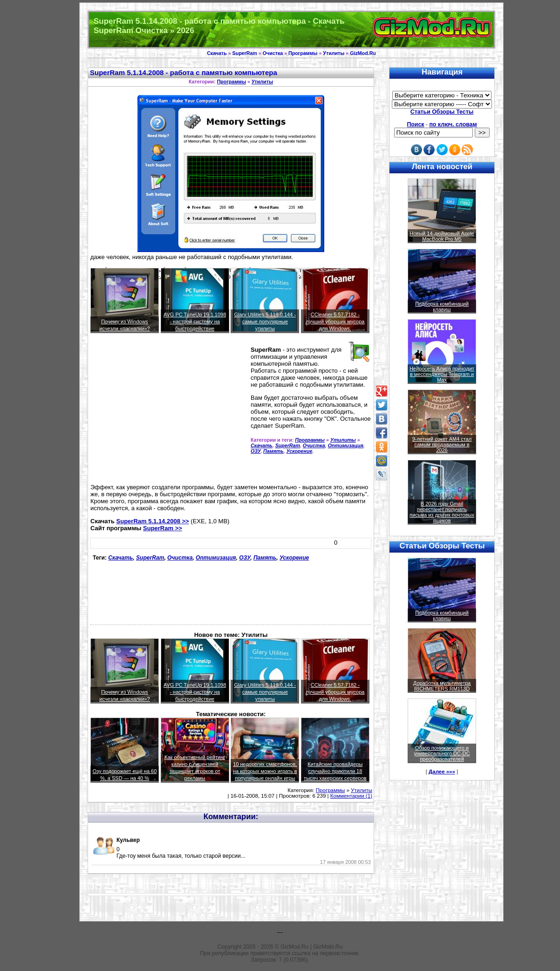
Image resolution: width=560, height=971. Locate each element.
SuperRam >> (163, 528)
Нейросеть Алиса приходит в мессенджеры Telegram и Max (442, 374)
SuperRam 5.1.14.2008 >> (153, 521)
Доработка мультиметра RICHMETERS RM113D (442, 686)
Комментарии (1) (351, 796)
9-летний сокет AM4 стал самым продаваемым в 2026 (442, 444)
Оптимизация (346, 445)
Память (273, 451)
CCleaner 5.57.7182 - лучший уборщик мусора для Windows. (335, 321)
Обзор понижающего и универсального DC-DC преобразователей (442, 753)
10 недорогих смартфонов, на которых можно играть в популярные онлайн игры (265, 771)
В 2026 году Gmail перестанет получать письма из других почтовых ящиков (442, 512)
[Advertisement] (169, 412)
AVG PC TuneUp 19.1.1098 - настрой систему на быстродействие (195, 321)
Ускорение (300, 451)
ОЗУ (256, 451)
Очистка (273, 53)
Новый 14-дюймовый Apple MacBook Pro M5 (442, 236)
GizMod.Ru (363, 53)
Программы (303, 53)
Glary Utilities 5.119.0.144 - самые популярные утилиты (265, 321)
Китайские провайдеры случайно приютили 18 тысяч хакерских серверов (335, 771)
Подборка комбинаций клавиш (442, 307)
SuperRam (245, 53)
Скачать (217, 53)
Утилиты (334, 53)
